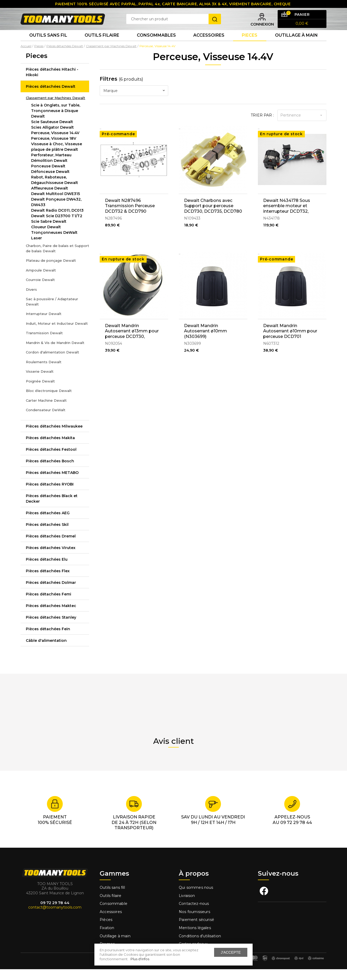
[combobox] (134, 102)
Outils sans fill (112, 899)
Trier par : (262, 126)
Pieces (250, 45)
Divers (31, 300)
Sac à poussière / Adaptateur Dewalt (52, 313)
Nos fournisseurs (194, 923)
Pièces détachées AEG (48, 524)
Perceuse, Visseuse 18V (54, 149)
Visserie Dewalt (40, 382)
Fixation (107, 939)
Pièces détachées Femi (49, 605)
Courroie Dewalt (40, 291)
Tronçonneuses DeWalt (54, 244)
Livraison (187, 907)
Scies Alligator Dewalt (52, 138)
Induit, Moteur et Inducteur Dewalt (57, 334)
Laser (37, 249)
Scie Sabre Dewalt (49, 232)
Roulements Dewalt (44, 373)
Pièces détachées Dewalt (51, 97)
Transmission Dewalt (44, 344)
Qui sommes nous (196, 899)
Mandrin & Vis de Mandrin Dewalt (55, 353)
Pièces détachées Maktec (51, 617)
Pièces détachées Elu (47, 570)
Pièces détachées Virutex (51, 559)
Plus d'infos (140, 959)
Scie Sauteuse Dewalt (52, 133)
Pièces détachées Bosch (50, 472)
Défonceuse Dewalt (50, 183)
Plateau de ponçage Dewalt (51, 271)
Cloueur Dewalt (46, 238)
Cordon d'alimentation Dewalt (52, 363)
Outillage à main (296, 45)
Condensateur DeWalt (46, 421)
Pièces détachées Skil (47, 535)
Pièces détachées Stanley (51, 628)
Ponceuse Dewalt (48, 177)
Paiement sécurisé (196, 931)
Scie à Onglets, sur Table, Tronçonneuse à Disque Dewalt (56, 122)
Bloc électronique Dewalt (49, 402)
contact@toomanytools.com (55, 918)
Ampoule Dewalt (41, 281)
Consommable (114, 915)
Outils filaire (110, 907)
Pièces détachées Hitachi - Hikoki (52, 83)
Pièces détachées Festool (51, 460)
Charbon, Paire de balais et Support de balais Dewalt (57, 259)
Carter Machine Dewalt (46, 411)
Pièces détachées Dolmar (51, 593)
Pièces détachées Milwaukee (54, 437)
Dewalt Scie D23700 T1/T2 (57, 227)
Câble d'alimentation (46, 651)
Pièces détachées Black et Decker (52, 509)
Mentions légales (195, 939)
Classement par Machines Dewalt (56, 109)
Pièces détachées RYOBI (50, 495)
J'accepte (231, 952)
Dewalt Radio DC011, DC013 (57, 221)
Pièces (106, 931)
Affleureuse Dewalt (50, 199)
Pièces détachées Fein (48, 640)
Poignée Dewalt (40, 392)
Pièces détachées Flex (48, 582)
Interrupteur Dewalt (44, 325)
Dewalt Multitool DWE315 (56, 205)
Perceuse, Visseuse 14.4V (55, 144)
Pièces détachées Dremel (51, 547)
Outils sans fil (48, 45)
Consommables (156, 45)
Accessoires (209, 45)
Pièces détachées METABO (52, 483)
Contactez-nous (194, 915)
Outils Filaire (102, 45)
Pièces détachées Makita (50, 449)
